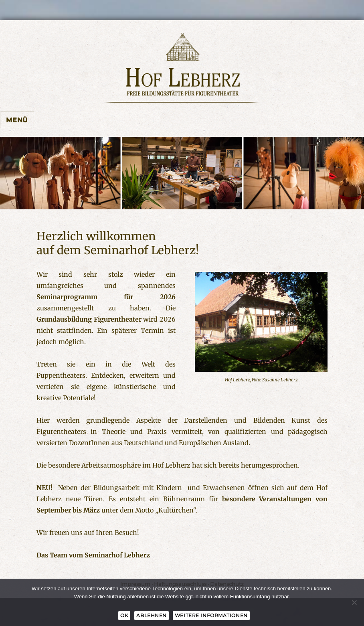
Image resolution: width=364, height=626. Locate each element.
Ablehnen (152, 615)
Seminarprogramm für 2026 (106, 297)
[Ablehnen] (354, 602)
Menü (17, 120)
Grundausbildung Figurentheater (89, 319)
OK (124, 615)
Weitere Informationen (211, 615)
